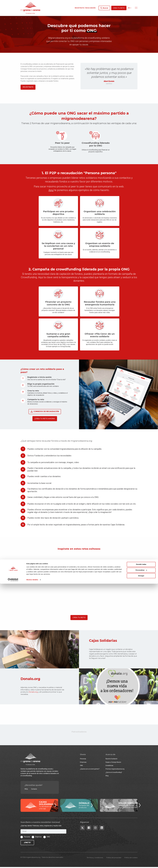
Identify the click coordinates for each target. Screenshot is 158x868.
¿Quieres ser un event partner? (90, 770)
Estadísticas (109, 767)
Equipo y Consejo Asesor (113, 763)
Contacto (34, 790)
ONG (81, 767)
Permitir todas (141, 849)
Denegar (141, 860)
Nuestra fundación (111, 760)
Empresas (83, 763)
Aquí (51, 191)
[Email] (43, 833)
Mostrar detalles (32, 864)
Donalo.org (33, 693)
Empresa (38, 838)
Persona (27, 838)
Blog (107, 777)
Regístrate (28, 88)
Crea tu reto (119, 8)
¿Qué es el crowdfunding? (114, 773)
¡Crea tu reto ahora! (45, 420)
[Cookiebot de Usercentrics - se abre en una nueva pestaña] (13, 864)
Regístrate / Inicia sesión (85, 8)
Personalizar (141, 854)
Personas (83, 760)
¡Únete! (27, 844)
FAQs (26, 790)
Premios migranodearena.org (115, 770)
